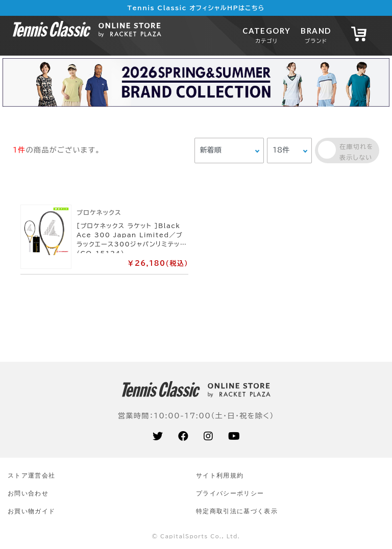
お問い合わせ (28, 493)
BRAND (316, 35)
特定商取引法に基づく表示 (237, 511)
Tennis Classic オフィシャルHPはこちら (196, 8)
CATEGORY (266, 35)
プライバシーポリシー (230, 493)
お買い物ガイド (31, 511)
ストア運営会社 (31, 475)
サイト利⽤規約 (220, 475)
